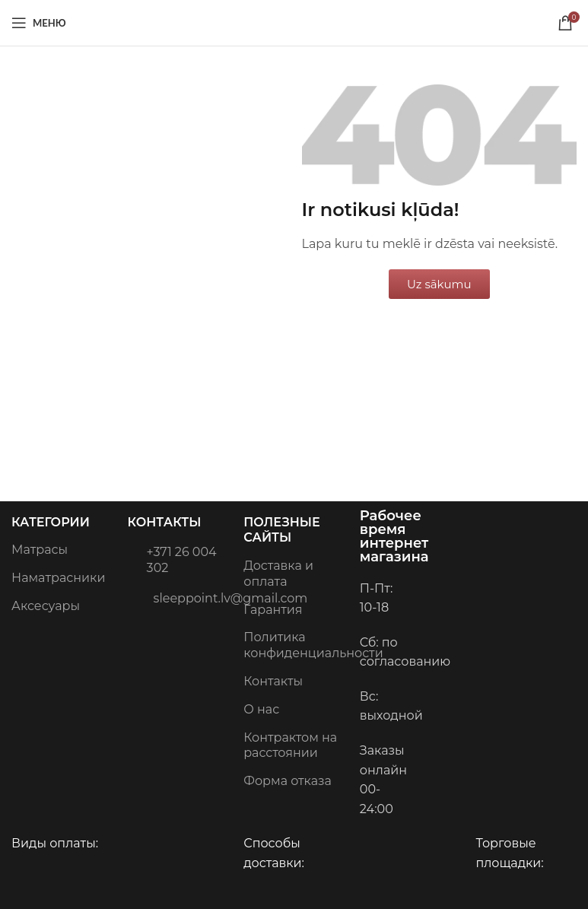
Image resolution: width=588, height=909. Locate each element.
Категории (51, 522)
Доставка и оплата (278, 574)
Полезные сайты (281, 530)
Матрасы (40, 550)
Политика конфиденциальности (294, 645)
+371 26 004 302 (172, 559)
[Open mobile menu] (39, 23)
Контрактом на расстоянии (290, 745)
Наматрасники (58, 578)
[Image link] (488, 554)
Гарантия (273, 610)
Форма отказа (288, 781)
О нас (261, 709)
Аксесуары (46, 606)
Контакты (165, 522)
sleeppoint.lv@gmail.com (178, 597)
